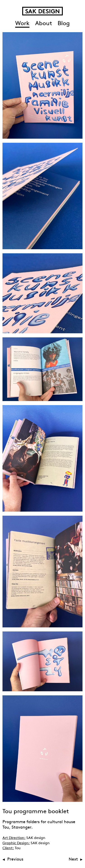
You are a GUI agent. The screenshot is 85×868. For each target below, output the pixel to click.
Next (73, 860)
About (44, 24)
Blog (64, 24)
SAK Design (42, 11)
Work (22, 24)
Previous (15, 860)
